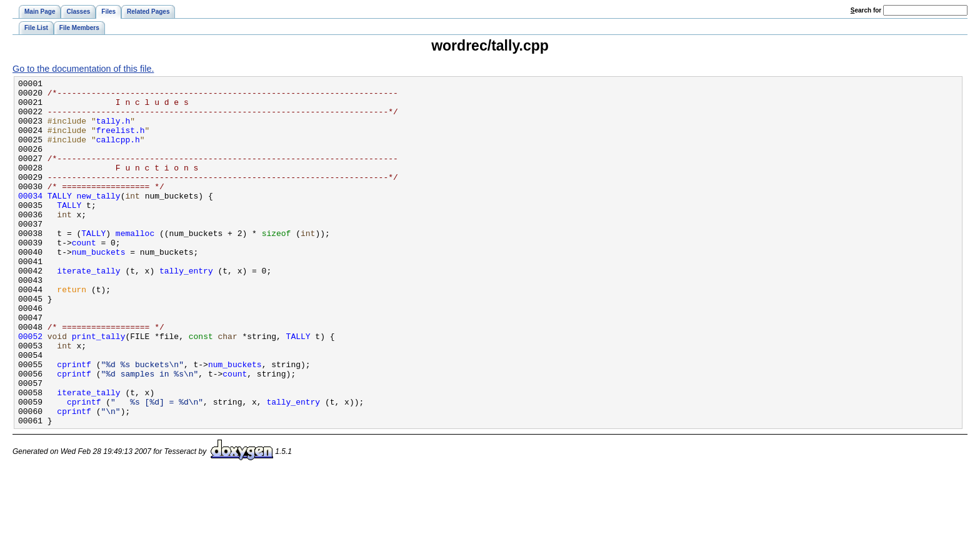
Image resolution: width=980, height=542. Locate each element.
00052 (30, 388)
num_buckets (99, 287)
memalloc (135, 265)
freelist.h (121, 141)
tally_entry (186, 310)
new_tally (99, 220)
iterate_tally (88, 310)
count (84, 276)
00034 (30, 220)
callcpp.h (118, 152)
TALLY (60, 220)
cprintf (74, 422)
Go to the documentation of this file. (83, 69)
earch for (866, 10)
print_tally (99, 388)
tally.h (113, 130)
